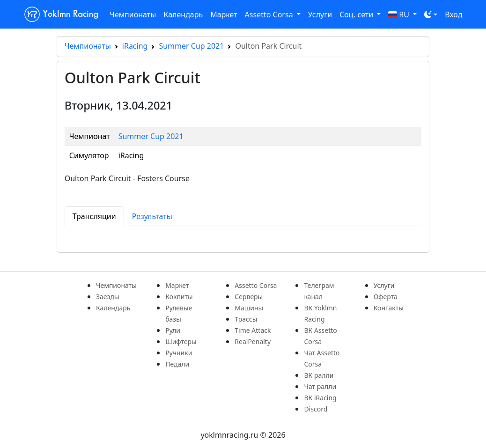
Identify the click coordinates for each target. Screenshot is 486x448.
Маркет (224, 15)
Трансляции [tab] (94, 216)
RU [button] (400, 15)
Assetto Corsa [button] (270, 15)
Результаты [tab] (152, 216)
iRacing (135, 46)
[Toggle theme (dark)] (431, 15)
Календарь (183, 15)
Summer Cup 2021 (191, 46)
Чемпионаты (133, 15)
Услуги (320, 15)
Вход (453, 15)
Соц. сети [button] (357, 15)
